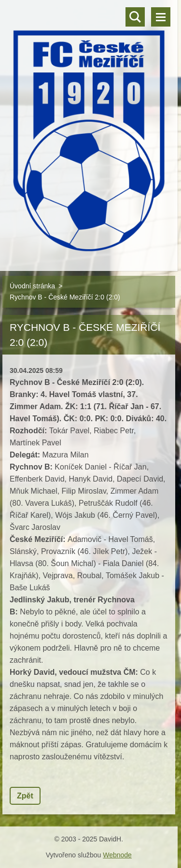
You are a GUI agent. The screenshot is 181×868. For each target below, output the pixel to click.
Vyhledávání (135, 17)
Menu (161, 17)
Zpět (25, 796)
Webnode (117, 855)
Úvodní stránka (32, 286)
